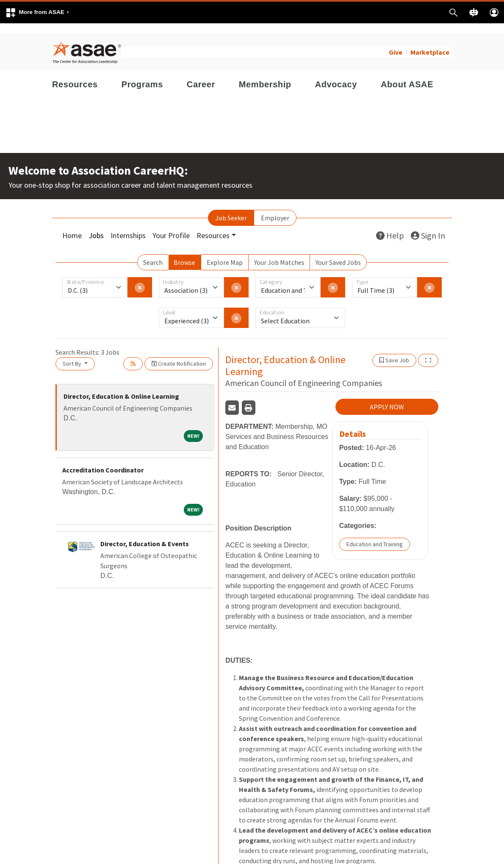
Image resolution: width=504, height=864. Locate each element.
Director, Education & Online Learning (121, 386)
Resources (75, 75)
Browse (184, 253)
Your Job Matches (279, 253)
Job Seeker (231, 208)
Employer (275, 208)
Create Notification (179, 354)
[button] (37, 13)
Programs (142, 75)
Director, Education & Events (145, 534)
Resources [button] (213, 226)
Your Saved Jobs (338, 253)
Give (396, 42)
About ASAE (407, 75)
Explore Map (225, 253)
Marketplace (430, 42)
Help (390, 226)
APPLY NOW (387, 397)
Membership (265, 75)
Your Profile (171, 226)
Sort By (73, 354)
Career (201, 75)
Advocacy (336, 75)
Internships (128, 226)
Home (72, 226)
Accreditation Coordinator (103, 460)
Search (153, 253)
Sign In (428, 226)
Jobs (96, 226)
